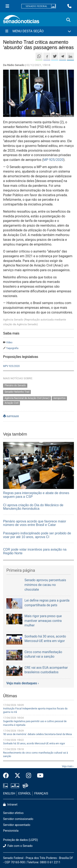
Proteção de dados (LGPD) (21, 840)
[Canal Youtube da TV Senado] (39, 776)
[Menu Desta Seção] (38, 31)
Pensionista (11, 831)
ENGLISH (9, 794)
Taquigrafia (12, 348)
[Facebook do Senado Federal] (7, 776)
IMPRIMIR (11, 416)
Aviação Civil (11, 403)
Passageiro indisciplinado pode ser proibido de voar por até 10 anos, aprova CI (37, 535)
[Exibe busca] (68, 20)
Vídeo (9, 342)
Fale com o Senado (18, 846)
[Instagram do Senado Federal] (29, 776)
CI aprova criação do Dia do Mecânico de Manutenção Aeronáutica (33, 507)
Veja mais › (68, 766)
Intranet (10, 805)
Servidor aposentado (17, 825)
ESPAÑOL (25, 794)
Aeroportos (59, 398)
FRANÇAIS (41, 794)
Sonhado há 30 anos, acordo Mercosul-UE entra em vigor (34, 744)
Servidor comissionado (18, 819)
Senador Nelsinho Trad (17, 392)
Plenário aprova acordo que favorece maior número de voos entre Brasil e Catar (35, 523)
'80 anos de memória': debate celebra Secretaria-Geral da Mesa (37, 734)
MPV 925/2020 (11, 366)
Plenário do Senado (15, 385)
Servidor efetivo (13, 813)
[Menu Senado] (7, 6)
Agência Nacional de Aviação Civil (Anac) (27, 398)
